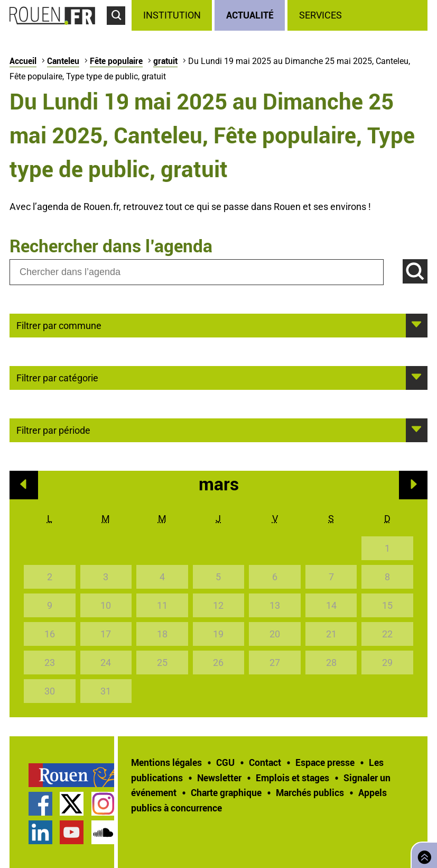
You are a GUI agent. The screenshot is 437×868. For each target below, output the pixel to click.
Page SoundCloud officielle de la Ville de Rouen (103, 832)
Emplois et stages (292, 778)
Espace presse (325, 762)
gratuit (165, 61)
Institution (172, 15)
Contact (265, 762)
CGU (225, 762)
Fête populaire (116, 61)
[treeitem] (173, 15)
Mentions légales (166, 762)
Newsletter (219, 778)
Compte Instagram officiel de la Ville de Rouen (103, 804)
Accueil (23, 61)
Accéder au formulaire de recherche (119, 30)
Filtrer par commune (59, 325)
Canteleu (63, 61)
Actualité (250, 15)
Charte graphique (226, 792)
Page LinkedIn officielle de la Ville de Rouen (40, 832)
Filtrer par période (53, 430)
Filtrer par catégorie (57, 377)
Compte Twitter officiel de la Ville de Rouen (72, 804)
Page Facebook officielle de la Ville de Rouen (40, 804)
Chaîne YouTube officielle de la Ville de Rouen (72, 832)
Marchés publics (310, 792)
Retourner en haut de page (422, 854)
